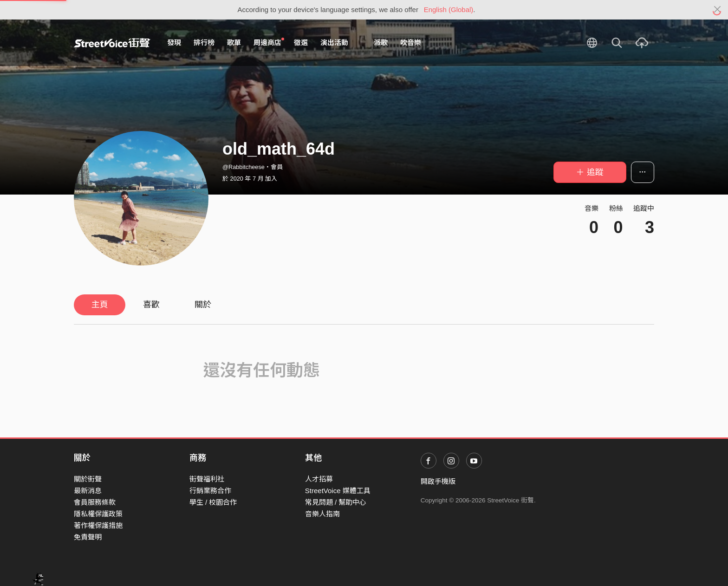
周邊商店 (269, 42)
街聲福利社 (207, 479)
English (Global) (449, 10)
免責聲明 (88, 537)
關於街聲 (88, 479)
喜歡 (151, 305)
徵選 (301, 42)
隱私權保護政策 (98, 514)
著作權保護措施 (98, 525)
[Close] (718, 10)
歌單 (234, 42)
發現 (174, 42)
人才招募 (319, 479)
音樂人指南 (322, 514)
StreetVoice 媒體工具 (338, 491)
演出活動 (334, 42)
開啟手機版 (438, 481)
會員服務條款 (95, 502)
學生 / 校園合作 (213, 502)
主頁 (100, 305)
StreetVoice (112, 43)
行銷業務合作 (210, 491)
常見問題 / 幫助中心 (336, 502)
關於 (203, 305)
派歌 (381, 42)
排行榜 (204, 42)
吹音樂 (411, 42)
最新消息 (88, 491)
